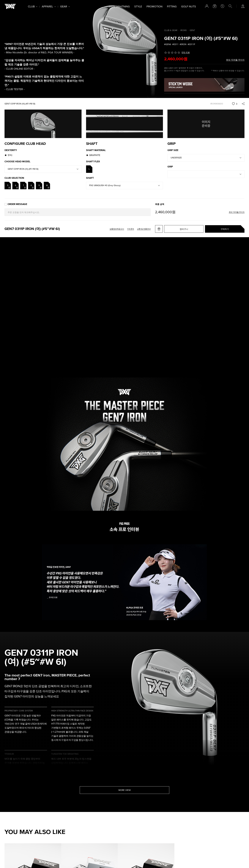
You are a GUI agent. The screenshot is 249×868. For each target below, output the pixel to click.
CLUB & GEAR (171, 30)
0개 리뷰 (186, 52)
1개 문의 (131, 229)
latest (222, 6)
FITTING (172, 6)
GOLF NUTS (189, 6)
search (230, 6)
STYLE (138, 6)
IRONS (184, 30)
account (207, 6)
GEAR (64, 6)
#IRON (183, 44)
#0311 (175, 44)
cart (215, 6)
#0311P (191, 44)
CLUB (31, 6)
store (243, 6)
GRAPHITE (95, 155)
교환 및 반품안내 (144, 229)
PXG (10, 6)
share (243, 104)
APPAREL (47, 6)
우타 (10, 155)
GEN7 (192, 30)
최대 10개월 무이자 (235, 60)
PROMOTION (154, 6)
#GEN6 (168, 44)
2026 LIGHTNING (119, 6)
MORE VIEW (125, 790)
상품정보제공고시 (117, 229)
